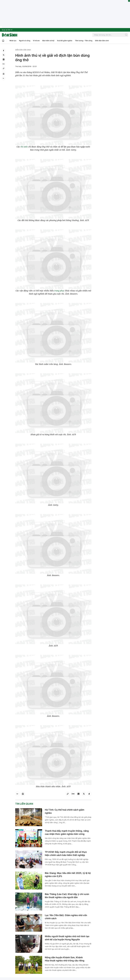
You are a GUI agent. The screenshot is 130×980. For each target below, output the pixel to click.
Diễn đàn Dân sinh (102, 41)
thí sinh (24, 147)
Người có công (25, 41)
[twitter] (4, 55)
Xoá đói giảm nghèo (65, 41)
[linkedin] (4, 59)
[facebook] (4, 50)
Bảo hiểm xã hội (48, 41)
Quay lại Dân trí (7, 30)
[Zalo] (4, 64)
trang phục (59, 291)
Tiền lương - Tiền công (84, 41)
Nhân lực (13, 41)
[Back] (4, 78)
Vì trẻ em (36, 41)
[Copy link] (4, 68)
